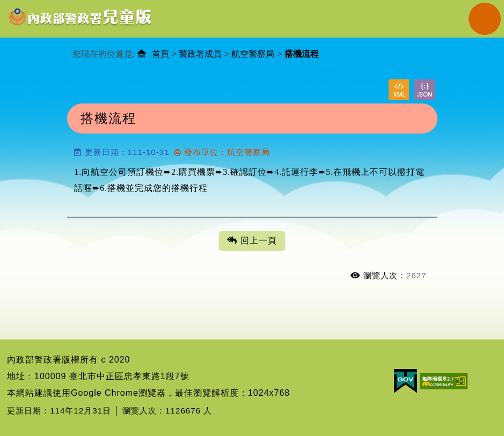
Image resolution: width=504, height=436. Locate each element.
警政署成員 (200, 54)
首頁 (160, 54)
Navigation (485, 19)
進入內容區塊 (27, 6)
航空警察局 (253, 54)
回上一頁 (252, 241)
